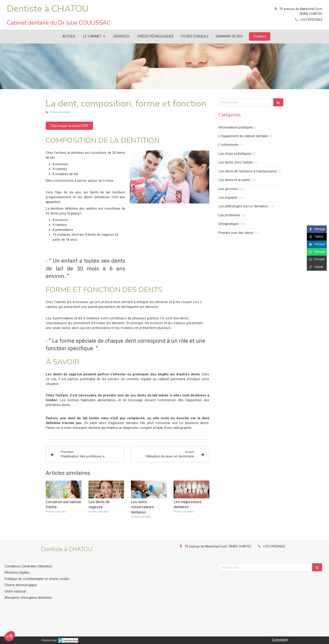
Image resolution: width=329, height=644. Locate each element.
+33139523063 (311, 20)
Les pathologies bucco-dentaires (243, 206)
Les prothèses (229, 215)
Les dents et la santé (234, 180)
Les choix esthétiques (235, 154)
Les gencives (228, 189)
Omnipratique (228, 224)
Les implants (228, 198)
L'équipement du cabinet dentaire (243, 136)
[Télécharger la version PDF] (69, 126)
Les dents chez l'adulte (236, 162)
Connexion (280, 640)
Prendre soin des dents (236, 233)
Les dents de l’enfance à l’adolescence (248, 171)
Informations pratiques (236, 127)
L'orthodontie (228, 145)
